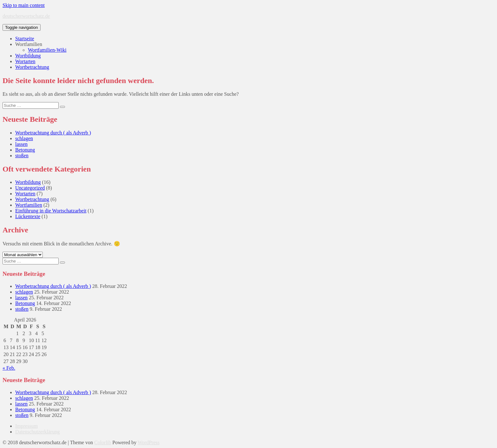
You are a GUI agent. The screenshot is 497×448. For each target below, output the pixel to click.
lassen (21, 144)
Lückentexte (28, 216)
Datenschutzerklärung (37, 432)
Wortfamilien (29, 44)
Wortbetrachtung (32, 67)
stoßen (22, 156)
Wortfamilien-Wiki (47, 50)
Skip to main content (24, 5)
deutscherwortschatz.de (26, 16)
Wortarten (25, 61)
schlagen (24, 138)
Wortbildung (28, 56)
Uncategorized (30, 188)
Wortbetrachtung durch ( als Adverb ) (53, 133)
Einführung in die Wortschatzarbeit (51, 211)
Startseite (25, 39)
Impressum (26, 426)
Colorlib (103, 442)
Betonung (25, 150)
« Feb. (9, 368)
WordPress (148, 442)
